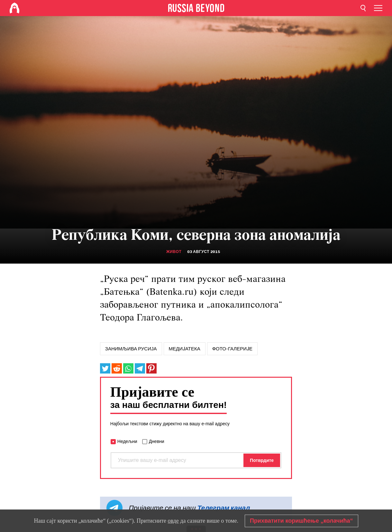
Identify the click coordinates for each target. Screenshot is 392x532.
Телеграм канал (224, 508)
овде (173, 521)
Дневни (157, 441)
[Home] (14, 8)
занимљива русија (131, 349)
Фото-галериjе (232, 349)
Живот (174, 252)
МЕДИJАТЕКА (185, 349)
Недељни (127, 441)
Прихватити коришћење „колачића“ (301, 521)
